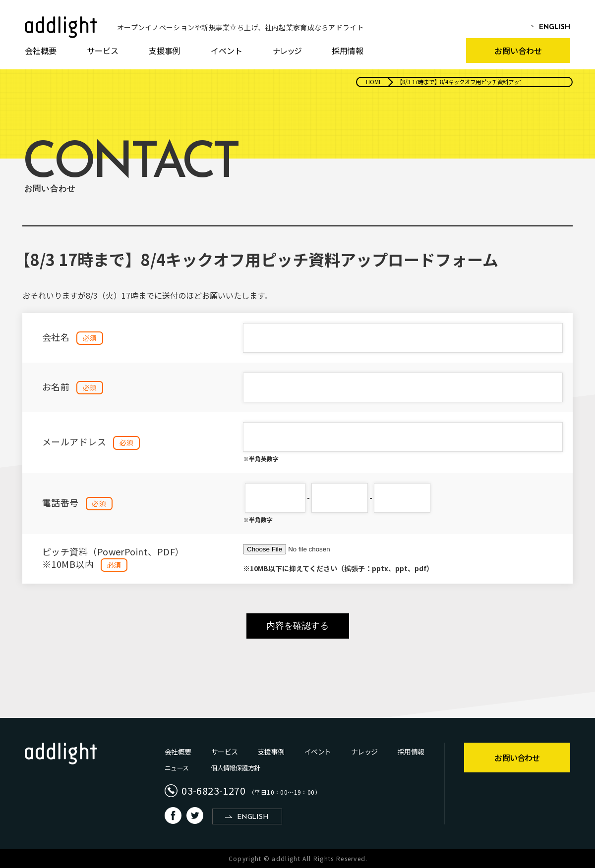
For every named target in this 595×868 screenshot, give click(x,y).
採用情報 (348, 51)
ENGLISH (253, 817)
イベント (227, 51)
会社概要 (41, 51)
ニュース (177, 768)
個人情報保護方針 (235, 768)
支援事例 (165, 51)
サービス (103, 51)
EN (555, 28)
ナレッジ (287, 51)
